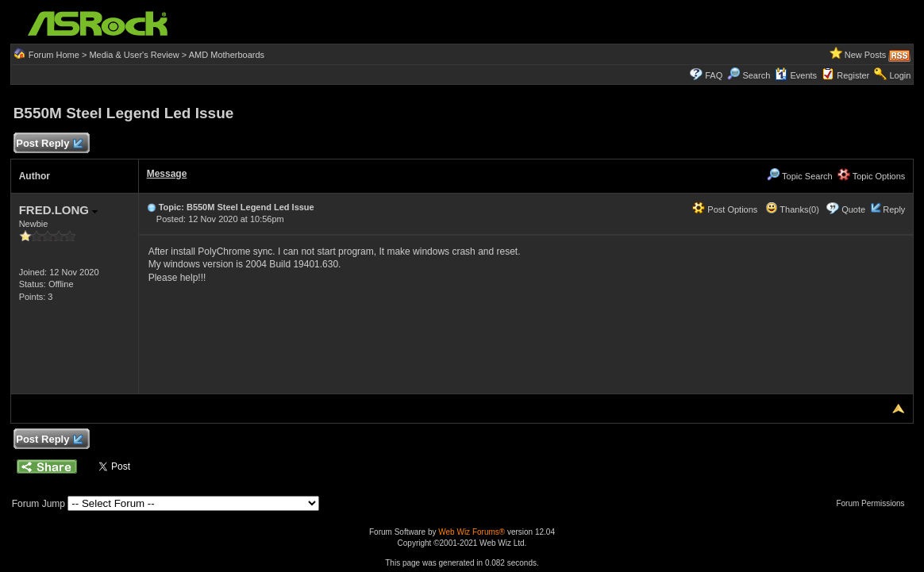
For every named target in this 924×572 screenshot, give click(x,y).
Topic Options (872, 176)
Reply (894, 209)
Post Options (725, 209)
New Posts (866, 55)
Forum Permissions (874, 503)
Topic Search (799, 176)
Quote (853, 209)
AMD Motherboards (227, 55)
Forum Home (54, 55)
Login (900, 75)
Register (853, 75)
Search (756, 75)
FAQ (714, 75)
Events (796, 75)
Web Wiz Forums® (472, 532)
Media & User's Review (134, 55)
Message (167, 174)
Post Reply (49, 144)
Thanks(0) (792, 209)
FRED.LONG (59, 210)
